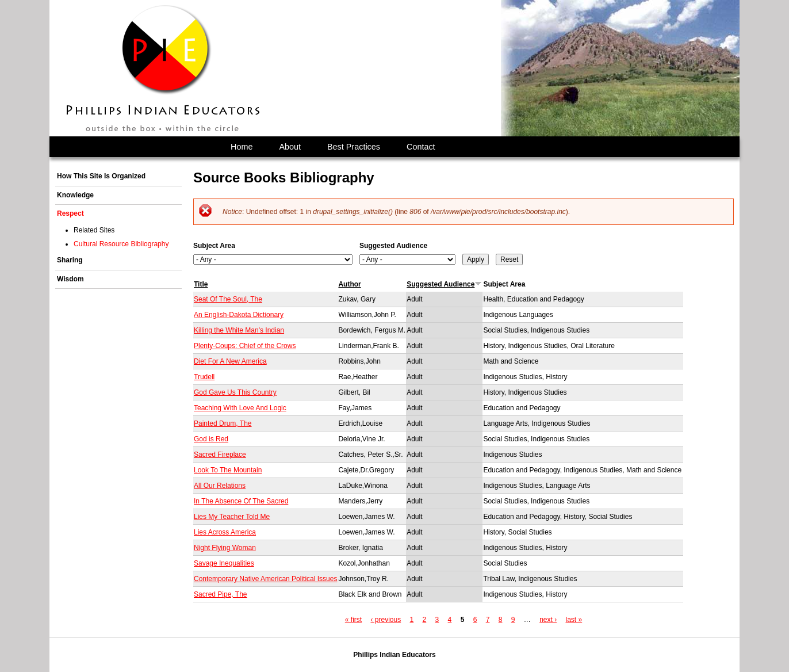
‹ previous (386, 620)
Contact (421, 147)
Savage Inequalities (224, 563)
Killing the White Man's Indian (239, 330)
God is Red (211, 439)
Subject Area (214, 246)
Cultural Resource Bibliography (121, 244)
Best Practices (354, 147)
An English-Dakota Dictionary (239, 315)
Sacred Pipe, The (221, 594)
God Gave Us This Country (235, 392)
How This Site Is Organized (101, 176)
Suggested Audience (393, 246)
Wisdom (70, 279)
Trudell (204, 377)
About (290, 147)
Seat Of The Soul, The (228, 299)
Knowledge (75, 195)
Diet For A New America (230, 361)
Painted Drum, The (223, 423)
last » (574, 620)
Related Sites (94, 230)
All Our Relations (220, 486)
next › (548, 620)
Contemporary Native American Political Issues (265, 579)
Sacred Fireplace (220, 455)
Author (349, 284)
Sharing (70, 260)
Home (242, 147)
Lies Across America (225, 532)
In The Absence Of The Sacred (241, 501)
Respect (70, 213)
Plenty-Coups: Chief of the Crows (245, 346)
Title (201, 284)
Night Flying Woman (225, 548)
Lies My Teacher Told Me (232, 517)
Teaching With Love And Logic (240, 408)
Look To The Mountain (228, 470)
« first (353, 620)
